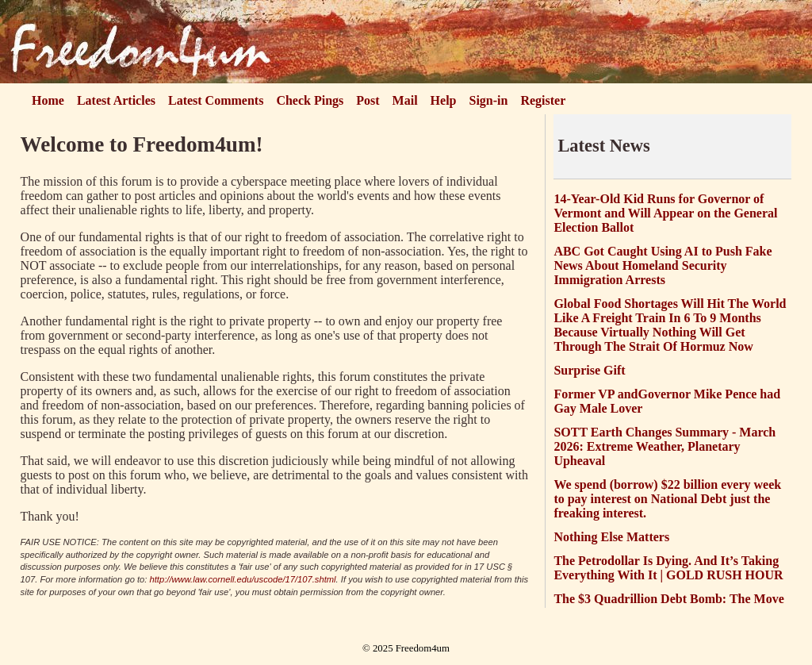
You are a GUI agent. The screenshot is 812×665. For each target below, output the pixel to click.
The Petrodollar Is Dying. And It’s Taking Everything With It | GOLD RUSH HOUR (668, 568)
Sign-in (489, 100)
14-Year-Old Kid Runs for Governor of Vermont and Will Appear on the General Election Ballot (665, 213)
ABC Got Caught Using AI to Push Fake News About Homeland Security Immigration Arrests (663, 265)
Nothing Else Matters (611, 537)
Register (543, 100)
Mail (405, 100)
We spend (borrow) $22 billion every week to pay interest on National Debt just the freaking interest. (667, 499)
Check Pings (310, 100)
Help (444, 100)
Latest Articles (116, 100)
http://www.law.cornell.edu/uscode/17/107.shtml (243, 579)
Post (368, 100)
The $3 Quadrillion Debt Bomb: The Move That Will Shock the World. (668, 606)
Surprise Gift (589, 370)
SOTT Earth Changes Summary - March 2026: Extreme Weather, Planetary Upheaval (665, 446)
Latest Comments (216, 100)
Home (48, 100)
